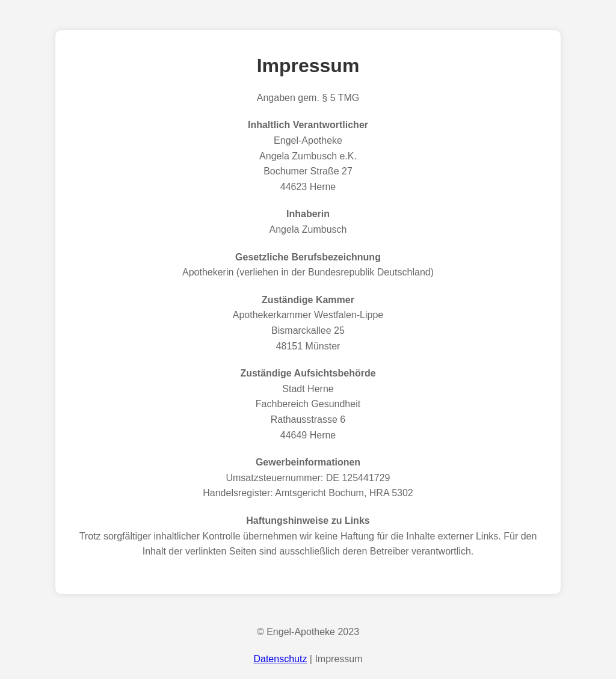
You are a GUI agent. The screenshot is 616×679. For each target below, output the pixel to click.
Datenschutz (280, 659)
